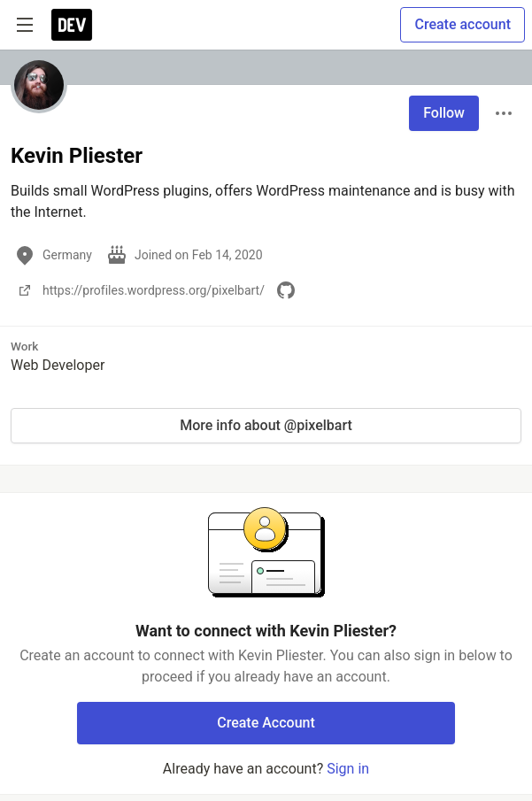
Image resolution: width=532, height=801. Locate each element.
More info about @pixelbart (266, 425)
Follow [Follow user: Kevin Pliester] (444, 113)
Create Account (266, 723)
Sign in (348, 769)
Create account (463, 24)
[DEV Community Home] (72, 25)
